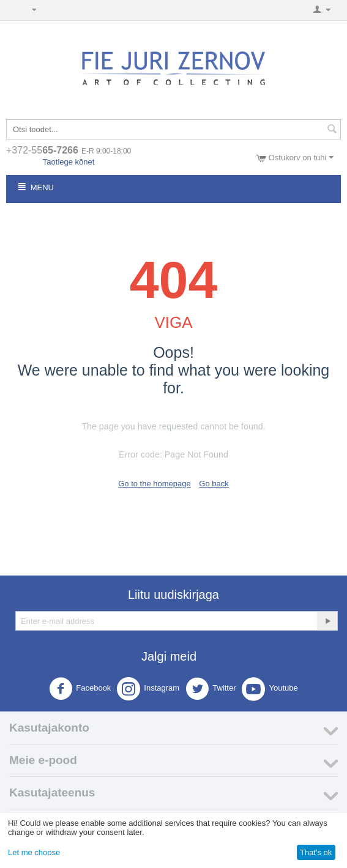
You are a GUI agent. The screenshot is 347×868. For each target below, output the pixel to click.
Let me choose (34, 852)
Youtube (270, 689)
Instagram (148, 689)
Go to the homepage (155, 484)
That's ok (316, 852)
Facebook (80, 689)
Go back (214, 484)
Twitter (211, 689)
